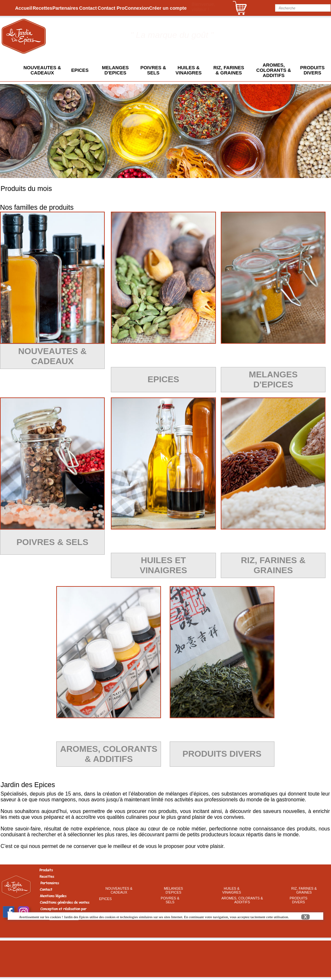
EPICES (80, 70)
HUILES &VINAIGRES (189, 70)
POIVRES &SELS (153, 70)
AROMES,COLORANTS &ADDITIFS (274, 70)
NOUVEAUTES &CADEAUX (42, 70)
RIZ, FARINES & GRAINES (229, 70)
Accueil (24, 8)
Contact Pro (111, 8)
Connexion (137, 8)
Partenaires (65, 8)
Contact (88, 8)
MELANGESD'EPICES (115, 70)
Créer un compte (168, 8)
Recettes (43, 8)
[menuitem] (23, 8)
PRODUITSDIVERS (313, 70)
